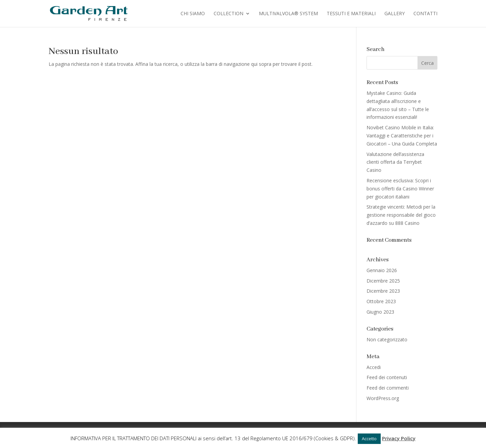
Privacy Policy (399, 438)
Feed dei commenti (388, 388)
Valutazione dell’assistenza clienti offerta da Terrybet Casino (395, 162)
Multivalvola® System (288, 14)
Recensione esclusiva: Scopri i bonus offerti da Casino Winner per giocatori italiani (400, 189)
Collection (228, 14)
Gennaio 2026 (382, 270)
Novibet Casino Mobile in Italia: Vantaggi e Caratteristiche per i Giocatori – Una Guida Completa (402, 136)
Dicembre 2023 (383, 291)
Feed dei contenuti (387, 377)
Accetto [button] (369, 439)
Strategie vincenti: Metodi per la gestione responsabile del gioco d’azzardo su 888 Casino (401, 215)
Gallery (395, 14)
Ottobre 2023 (381, 301)
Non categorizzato (387, 339)
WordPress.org (383, 398)
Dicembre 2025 (383, 281)
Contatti (425, 14)
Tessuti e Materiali (351, 14)
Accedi (374, 367)
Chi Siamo (193, 14)
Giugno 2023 (380, 312)
